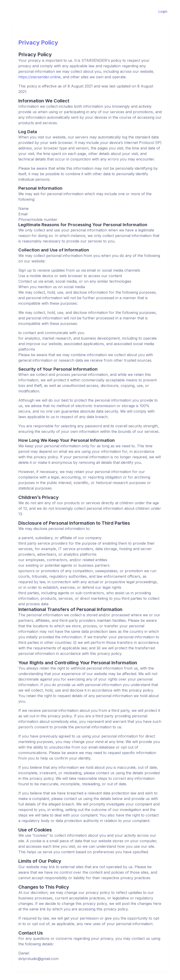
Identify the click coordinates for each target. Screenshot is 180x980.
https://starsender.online (39, 77)
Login (163, 11)
